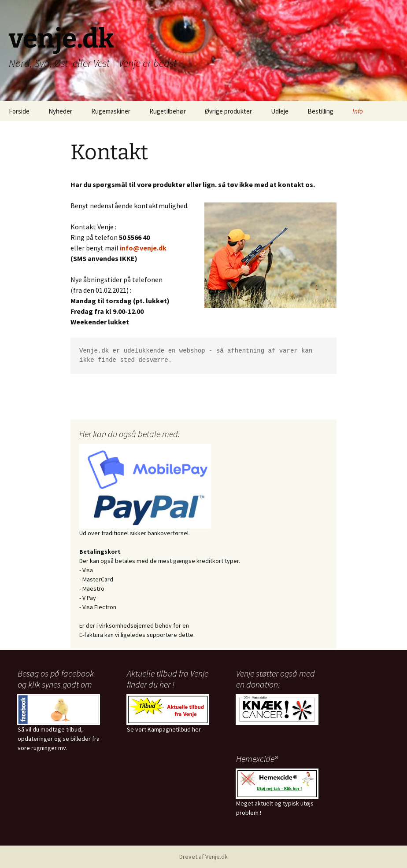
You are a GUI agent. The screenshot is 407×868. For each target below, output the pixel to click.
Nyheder (60, 111)
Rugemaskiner (111, 111)
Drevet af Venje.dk (203, 857)
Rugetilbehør (168, 111)
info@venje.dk (143, 248)
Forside (19, 111)
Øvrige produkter (228, 111)
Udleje (280, 111)
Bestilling (320, 111)
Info (358, 111)
